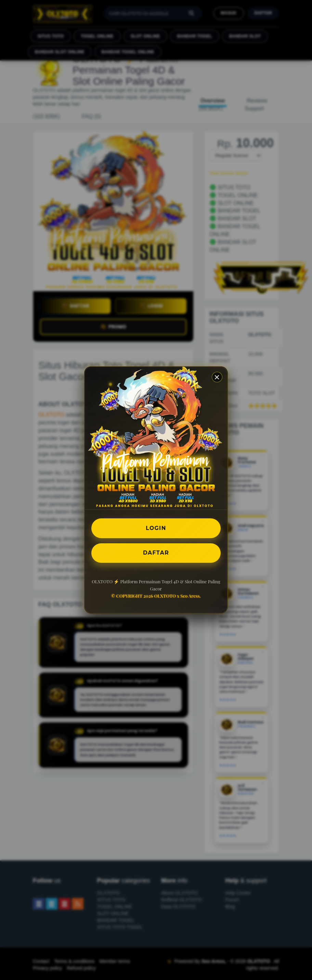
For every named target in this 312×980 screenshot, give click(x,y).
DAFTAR (156, 553)
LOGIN (156, 528)
